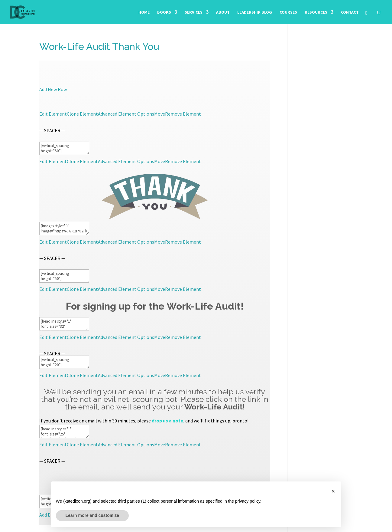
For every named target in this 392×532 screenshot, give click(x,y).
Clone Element (82, 114)
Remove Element (183, 114)
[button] (333, 491)
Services (194, 12)
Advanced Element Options (126, 114)
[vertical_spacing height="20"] (64, 362)
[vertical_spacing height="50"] (64, 148)
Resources (316, 12)
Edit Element (53, 114)
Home (144, 12)
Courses (288, 12)
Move (160, 114)
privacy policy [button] (248, 501)
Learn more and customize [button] (92, 515)
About (223, 12)
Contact (350, 12)
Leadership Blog (255, 12)
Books (164, 12)
